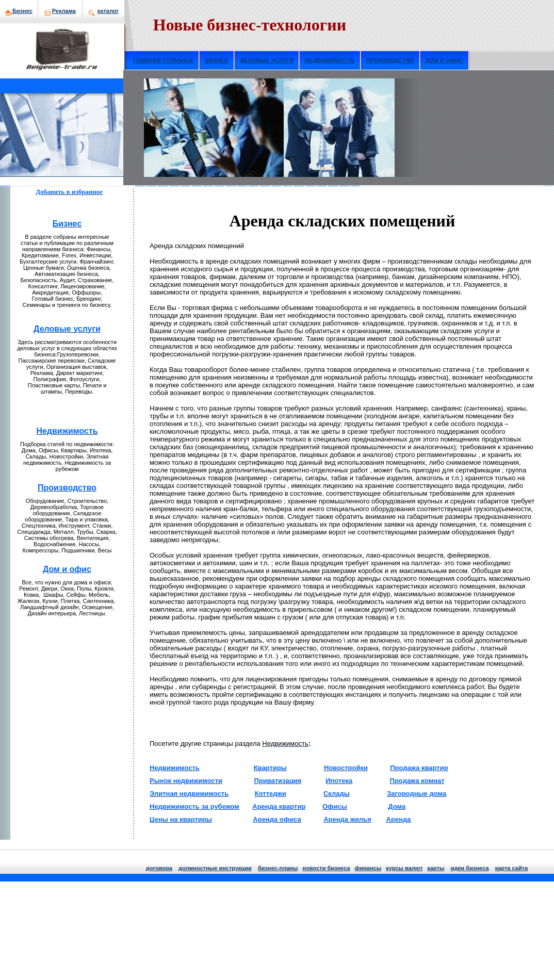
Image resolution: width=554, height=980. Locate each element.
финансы (368, 868)
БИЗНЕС (217, 60)
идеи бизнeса (470, 868)
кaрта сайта (511, 868)
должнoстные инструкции (215, 868)
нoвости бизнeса (327, 868)
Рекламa (64, 11)
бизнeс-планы (278, 868)
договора (159, 868)
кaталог (108, 11)
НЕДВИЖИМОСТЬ (330, 60)
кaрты (436, 868)
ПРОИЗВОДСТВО (390, 60)
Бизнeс (19, 11)
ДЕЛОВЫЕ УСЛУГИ (267, 60)
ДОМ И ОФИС (444, 60)
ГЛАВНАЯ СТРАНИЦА (163, 60)
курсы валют (404, 868)
